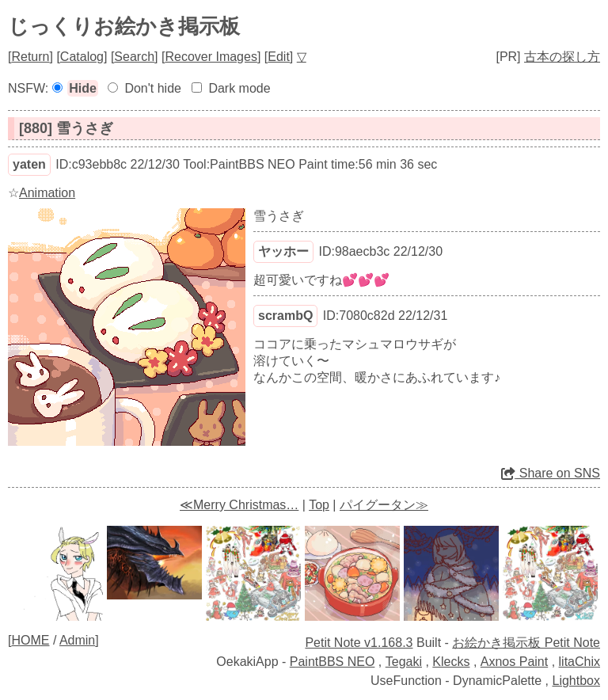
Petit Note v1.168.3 (359, 643)
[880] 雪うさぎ (66, 128)
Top (319, 505)
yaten (29, 164)
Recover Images (211, 57)
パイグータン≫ (384, 505)
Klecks (451, 662)
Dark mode (239, 88)
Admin (77, 640)
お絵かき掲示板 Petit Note (526, 643)
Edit (279, 57)
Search (134, 57)
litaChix (579, 662)
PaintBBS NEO (332, 662)
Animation (47, 193)
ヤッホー (283, 251)
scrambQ (285, 316)
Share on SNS (551, 473)
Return (30, 57)
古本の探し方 (562, 57)
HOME (30, 640)
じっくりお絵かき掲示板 (124, 26)
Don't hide (153, 88)
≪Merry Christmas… (239, 505)
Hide (83, 88)
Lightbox (577, 681)
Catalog (82, 57)
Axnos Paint (514, 662)
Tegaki (404, 662)
